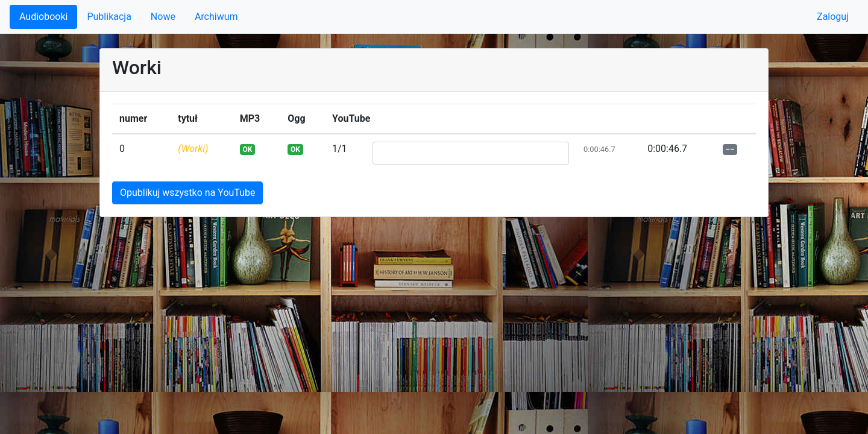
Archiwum (216, 17)
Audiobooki (43, 17)
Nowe (163, 17)
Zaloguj (833, 17)
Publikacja (109, 17)
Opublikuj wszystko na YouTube (187, 193)
